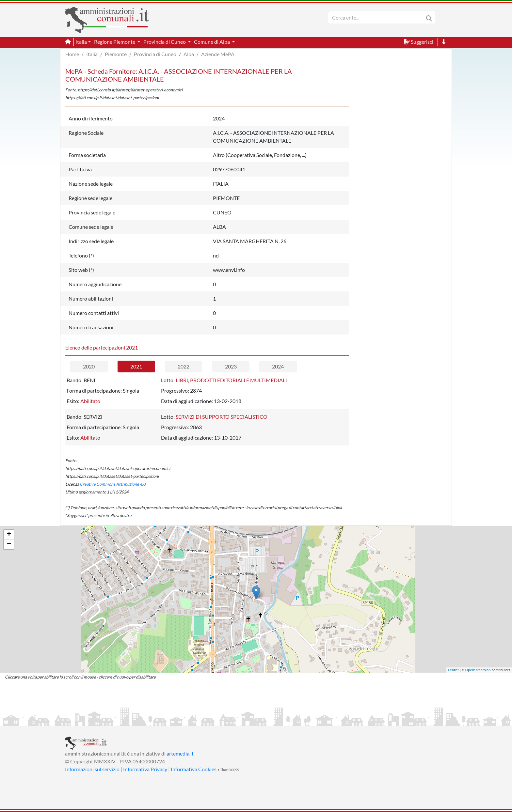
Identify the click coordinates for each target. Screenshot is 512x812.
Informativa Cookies (194, 769)
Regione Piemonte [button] (115, 42)
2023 (231, 366)
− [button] (9, 544)
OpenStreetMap (478, 670)
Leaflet (453, 670)
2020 (89, 366)
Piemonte (116, 54)
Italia (92, 54)
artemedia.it (180, 753)
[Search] (377, 17)
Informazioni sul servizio (92, 769)
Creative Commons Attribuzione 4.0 (112, 484)
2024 (278, 366)
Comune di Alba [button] (212, 42)
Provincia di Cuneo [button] (165, 42)
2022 (184, 366)
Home (72, 54)
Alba (189, 54)
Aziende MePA (218, 54)
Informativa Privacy (145, 769)
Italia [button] (81, 42)
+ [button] (9, 535)
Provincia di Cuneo (155, 54)
